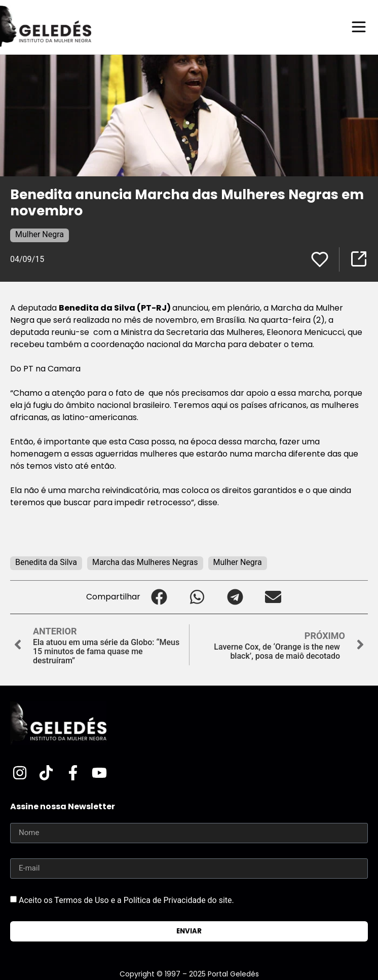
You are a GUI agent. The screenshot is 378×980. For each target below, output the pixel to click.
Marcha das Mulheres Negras (145, 562)
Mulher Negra (40, 234)
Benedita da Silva (46, 562)
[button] (159, 597)
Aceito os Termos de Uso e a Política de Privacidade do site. (126, 900)
